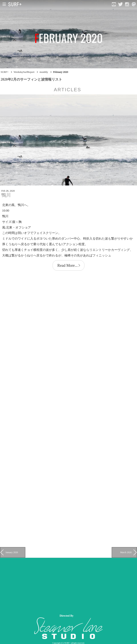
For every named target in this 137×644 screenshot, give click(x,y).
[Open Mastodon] (134, 4)
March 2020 (126, 552)
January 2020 (12, 552)
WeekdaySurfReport (24, 72)
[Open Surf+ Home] (16, 4)
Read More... (68, 265)
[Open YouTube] (114, 4)
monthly (44, 72)
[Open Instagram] (127, 4)
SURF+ (5, 72)
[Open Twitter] (120, 4)
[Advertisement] (68, 585)
